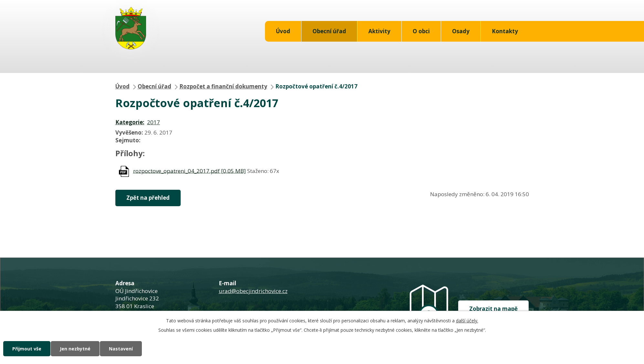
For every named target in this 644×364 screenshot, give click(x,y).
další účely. (467, 321)
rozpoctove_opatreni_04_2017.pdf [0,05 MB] (190, 171)
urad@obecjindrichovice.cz (253, 291)
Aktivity (379, 31)
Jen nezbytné (75, 349)
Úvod (283, 31)
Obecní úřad (329, 31)
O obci (421, 31)
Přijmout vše (27, 349)
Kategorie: (130, 122)
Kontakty (505, 31)
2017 (153, 122)
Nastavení (121, 349)
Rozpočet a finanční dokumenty (223, 86)
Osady (461, 31)
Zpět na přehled (148, 198)
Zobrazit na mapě (493, 309)
